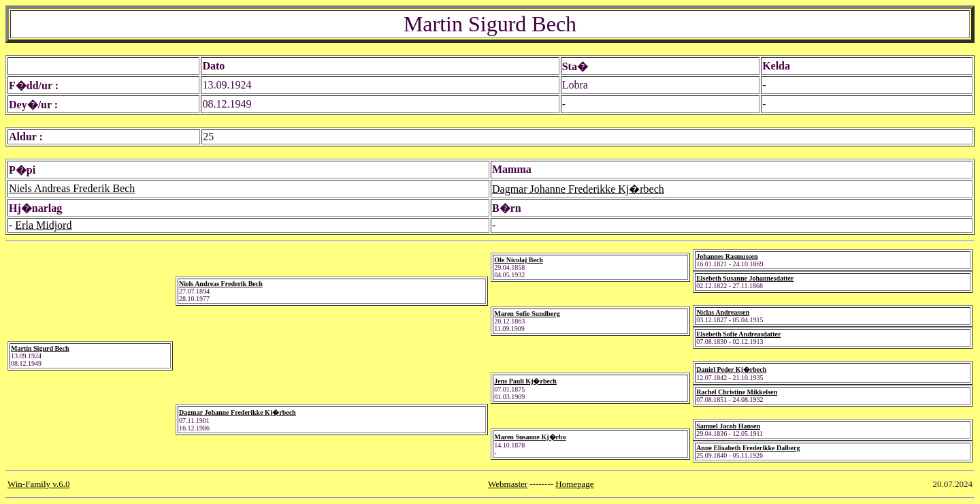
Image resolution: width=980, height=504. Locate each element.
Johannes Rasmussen (727, 256)
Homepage (574, 484)
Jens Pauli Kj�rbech (525, 381)
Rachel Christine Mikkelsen (737, 392)
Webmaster (508, 484)
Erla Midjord (43, 225)
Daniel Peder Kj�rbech (731, 369)
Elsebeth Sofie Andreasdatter (738, 334)
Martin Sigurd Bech (40, 348)
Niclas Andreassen (723, 312)
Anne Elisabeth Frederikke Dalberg (748, 448)
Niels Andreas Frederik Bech (72, 188)
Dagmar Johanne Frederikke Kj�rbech (578, 189)
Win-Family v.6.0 (38, 484)
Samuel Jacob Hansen (728, 426)
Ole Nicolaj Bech (519, 260)
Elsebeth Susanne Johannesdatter (745, 278)
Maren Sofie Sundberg (527, 314)
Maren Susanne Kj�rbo (530, 437)
